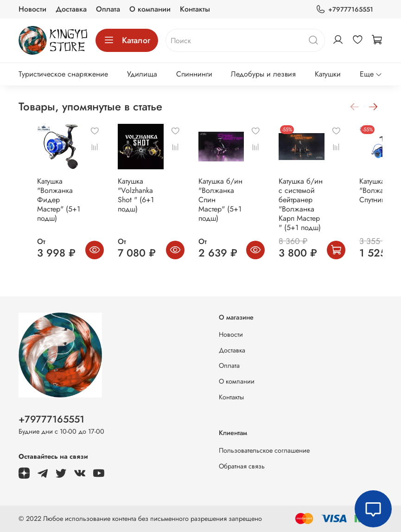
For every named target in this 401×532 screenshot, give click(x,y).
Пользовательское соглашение (264, 450)
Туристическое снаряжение (63, 74)
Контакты (195, 9)
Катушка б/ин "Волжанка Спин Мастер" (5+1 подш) (235, 209)
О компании (150, 9)
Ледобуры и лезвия (263, 74)
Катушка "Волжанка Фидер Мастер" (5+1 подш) (44, 209)
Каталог (127, 40)
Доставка (71, 9)
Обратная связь (242, 466)
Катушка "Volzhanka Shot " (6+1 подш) (142, 204)
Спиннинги (194, 74)
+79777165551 (344, 10)
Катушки (328, 74)
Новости (32, 9)
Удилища (142, 74)
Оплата (108, 9)
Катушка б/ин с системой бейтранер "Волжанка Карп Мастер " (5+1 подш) (329, 218)
